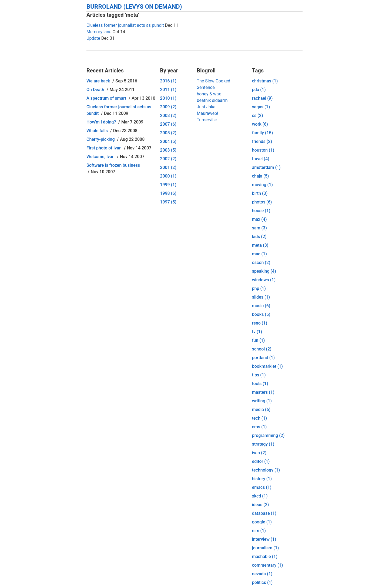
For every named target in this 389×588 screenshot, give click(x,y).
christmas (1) (265, 81)
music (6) (261, 306)
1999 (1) (168, 185)
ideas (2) (261, 505)
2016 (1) (168, 81)
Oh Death (95, 90)
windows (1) (264, 280)
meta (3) (260, 245)
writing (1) (262, 401)
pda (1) (259, 90)
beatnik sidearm (212, 100)
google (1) (262, 522)
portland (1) (263, 358)
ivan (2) (259, 453)
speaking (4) (264, 271)
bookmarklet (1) (267, 366)
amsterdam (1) (266, 167)
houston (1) (263, 150)
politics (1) (262, 582)
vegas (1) (261, 107)
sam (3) (259, 228)
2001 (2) (168, 167)
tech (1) (259, 418)
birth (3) (260, 193)
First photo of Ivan (104, 148)
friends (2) (262, 141)
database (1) (264, 513)
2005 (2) (168, 133)
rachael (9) (262, 98)
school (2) (262, 349)
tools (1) (260, 384)
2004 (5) (168, 141)
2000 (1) (168, 176)
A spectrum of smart (106, 98)
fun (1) (259, 340)
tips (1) (259, 375)
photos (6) (262, 202)
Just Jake (206, 107)
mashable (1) (265, 557)
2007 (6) (168, 124)
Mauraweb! (207, 113)
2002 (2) (168, 159)
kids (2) (259, 237)
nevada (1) (262, 574)
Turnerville (207, 120)
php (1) (259, 288)
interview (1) (264, 539)
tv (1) (257, 332)
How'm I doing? (101, 122)
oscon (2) (261, 263)
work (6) (260, 124)
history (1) (262, 479)
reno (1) (260, 323)
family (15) (263, 133)
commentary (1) (268, 565)
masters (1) (263, 392)
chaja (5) (261, 176)
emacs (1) (262, 487)
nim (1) (259, 531)
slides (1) (261, 297)
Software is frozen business (113, 165)
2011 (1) (168, 90)
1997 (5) (168, 202)
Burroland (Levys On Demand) (134, 6)
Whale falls (97, 131)
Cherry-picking (100, 139)
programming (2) (268, 435)
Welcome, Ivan (100, 157)
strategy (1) (263, 444)
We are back (98, 81)
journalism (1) (266, 548)
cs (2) (258, 116)
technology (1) (266, 470)
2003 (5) (168, 150)
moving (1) (262, 185)
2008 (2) (168, 116)
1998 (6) (168, 193)
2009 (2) (168, 107)
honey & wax (209, 94)
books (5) (261, 314)
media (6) (261, 410)
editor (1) (261, 461)
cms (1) (259, 427)
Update (93, 38)
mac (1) (259, 254)
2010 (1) (168, 98)
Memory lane (99, 32)
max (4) (259, 219)
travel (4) (261, 159)
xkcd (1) (260, 496)
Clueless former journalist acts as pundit (125, 25)
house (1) (261, 211)
